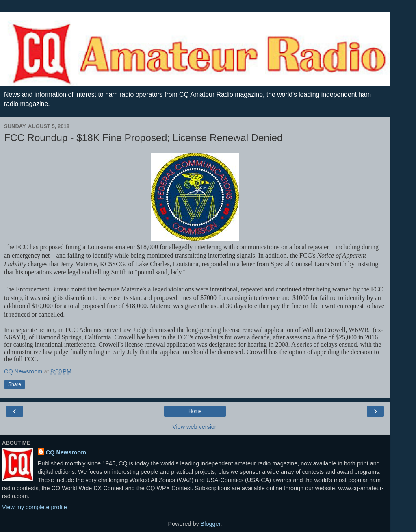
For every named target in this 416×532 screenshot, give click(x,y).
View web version (195, 427)
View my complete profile (35, 507)
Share (15, 384)
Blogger (211, 524)
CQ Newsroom (66, 452)
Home (195, 411)
